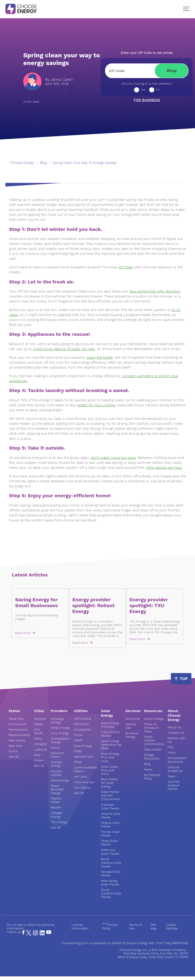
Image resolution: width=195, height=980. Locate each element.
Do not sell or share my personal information (31, 927)
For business (147, 100)
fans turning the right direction (155, 291)
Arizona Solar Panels (111, 815)
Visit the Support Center (173, 785)
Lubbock (40, 749)
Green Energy (154, 719)
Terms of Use (135, 927)
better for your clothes (96, 405)
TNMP (78, 740)
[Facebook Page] (23, 934)
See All (14, 757)
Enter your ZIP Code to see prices (147, 53)
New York (15, 746)
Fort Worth (39, 731)
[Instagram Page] (35, 934)
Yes (143, 90)
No (158, 90)
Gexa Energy (60, 780)
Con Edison (82, 787)
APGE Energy (60, 728)
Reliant (56, 807)
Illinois (13, 751)
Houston (40, 719)
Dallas (39, 724)
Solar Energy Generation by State (111, 745)
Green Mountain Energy (58, 789)
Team (171, 776)
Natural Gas (131, 726)
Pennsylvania (18, 729)
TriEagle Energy (56, 815)
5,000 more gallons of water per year (64, 349)
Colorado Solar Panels (110, 806)
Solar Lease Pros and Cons (109, 770)
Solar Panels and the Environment (110, 795)
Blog (147, 764)
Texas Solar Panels (109, 843)
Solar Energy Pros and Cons (110, 757)
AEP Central (82, 719)
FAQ (170, 747)
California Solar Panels (110, 852)
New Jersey (17, 740)
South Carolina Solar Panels (111, 893)
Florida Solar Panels (110, 834)
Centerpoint (82, 729)
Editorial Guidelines (175, 769)
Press (171, 752)
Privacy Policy (110, 927)
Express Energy (56, 764)
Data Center (153, 749)
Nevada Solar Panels (111, 873)
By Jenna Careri (59, 80)
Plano (38, 738)
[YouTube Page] (49, 932)
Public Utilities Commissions (154, 740)
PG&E (78, 751)
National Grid (83, 757)
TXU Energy (59, 822)
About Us (174, 727)
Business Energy (132, 735)
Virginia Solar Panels (110, 824)
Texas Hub (16, 719)
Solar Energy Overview (110, 725)
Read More (25, 633)
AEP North (81, 724)
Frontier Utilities (56, 773)
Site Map (154, 927)
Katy (37, 755)
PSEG (78, 762)
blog (43, 163)
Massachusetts (19, 735)
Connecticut (17, 724)
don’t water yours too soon (114, 458)
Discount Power (57, 755)
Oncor (78, 735)
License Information (80, 927)
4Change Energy (57, 720)
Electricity (133, 719)
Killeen (39, 760)
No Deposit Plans (152, 777)
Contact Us (176, 733)
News (148, 769)
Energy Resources (152, 757)
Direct (55, 748)
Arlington (41, 744)
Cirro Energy (60, 733)
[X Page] (29, 934)
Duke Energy (83, 746)
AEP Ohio (80, 777)
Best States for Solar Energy (109, 783)
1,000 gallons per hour (164, 468)
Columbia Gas (84, 782)
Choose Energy (22, 163)
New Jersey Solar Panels (110, 882)
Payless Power (56, 800)
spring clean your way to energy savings (85, 163)
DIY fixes (126, 267)
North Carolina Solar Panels (111, 863)
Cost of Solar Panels (110, 734)
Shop (172, 71)
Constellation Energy (60, 740)
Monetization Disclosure (177, 760)
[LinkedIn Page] (42, 934)
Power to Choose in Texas (151, 728)
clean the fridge (100, 357)
